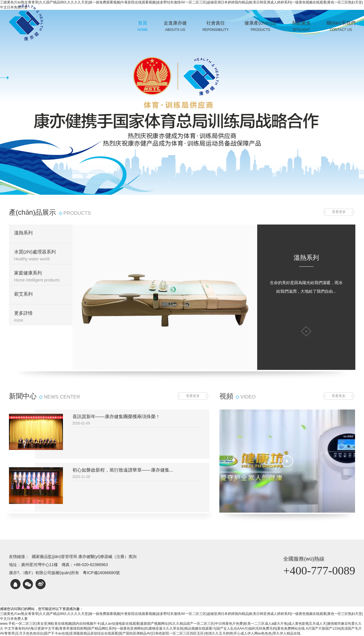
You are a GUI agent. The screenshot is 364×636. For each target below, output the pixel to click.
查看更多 (339, 212)
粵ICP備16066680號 (101, 573)
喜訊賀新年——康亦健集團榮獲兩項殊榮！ (116, 417)
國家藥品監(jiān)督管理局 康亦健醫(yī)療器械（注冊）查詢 (84, 557)
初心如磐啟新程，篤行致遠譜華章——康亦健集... (123, 470)
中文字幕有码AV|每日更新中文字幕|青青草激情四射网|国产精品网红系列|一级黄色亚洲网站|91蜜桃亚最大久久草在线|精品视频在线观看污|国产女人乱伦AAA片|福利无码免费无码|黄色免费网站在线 (155, 628)
